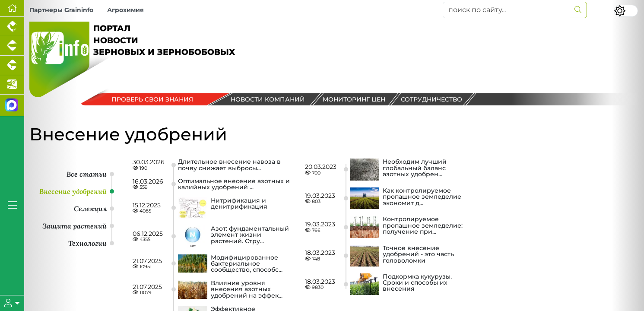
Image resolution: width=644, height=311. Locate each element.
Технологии (87, 243)
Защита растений (75, 226)
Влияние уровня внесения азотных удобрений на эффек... (247, 289)
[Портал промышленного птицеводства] (12, 27)
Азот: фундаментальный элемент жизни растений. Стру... (250, 235)
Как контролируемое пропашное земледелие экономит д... (422, 197)
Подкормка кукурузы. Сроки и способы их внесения (417, 283)
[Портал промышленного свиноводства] (12, 46)
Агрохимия (125, 10)
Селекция (90, 209)
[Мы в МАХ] (12, 105)
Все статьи (87, 174)
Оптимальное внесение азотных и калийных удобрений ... (234, 184)
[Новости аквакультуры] (12, 85)
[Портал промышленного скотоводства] (12, 65)
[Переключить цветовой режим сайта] (626, 11)
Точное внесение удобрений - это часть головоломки (418, 255)
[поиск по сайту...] (506, 10)
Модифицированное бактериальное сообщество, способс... (247, 264)
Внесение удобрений (73, 191)
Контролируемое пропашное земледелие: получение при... (423, 226)
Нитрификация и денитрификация (239, 204)
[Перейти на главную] (12, 8)
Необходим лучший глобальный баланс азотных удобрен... (415, 168)
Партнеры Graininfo (61, 10)
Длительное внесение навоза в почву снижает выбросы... (229, 165)
